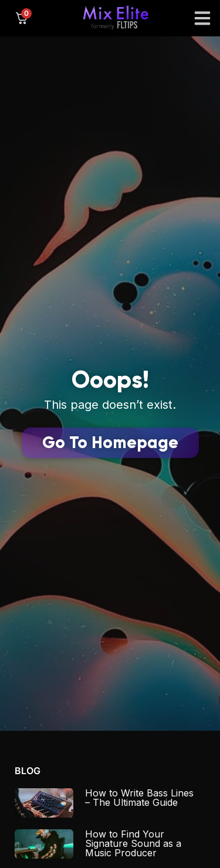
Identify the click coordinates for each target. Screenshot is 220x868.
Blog (28, 771)
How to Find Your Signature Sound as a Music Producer (133, 843)
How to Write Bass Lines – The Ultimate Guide (139, 798)
